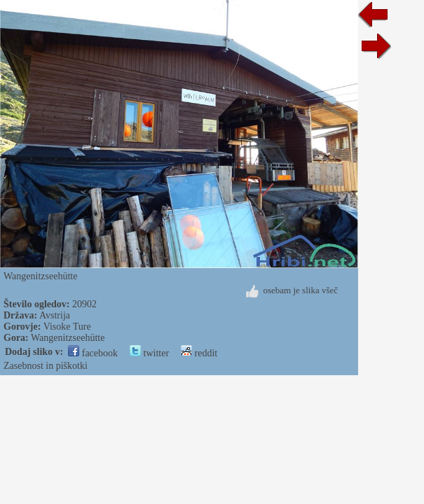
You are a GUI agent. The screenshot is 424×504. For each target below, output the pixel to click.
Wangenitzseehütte (68, 338)
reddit (199, 353)
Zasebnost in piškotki (46, 366)
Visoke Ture (67, 327)
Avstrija (55, 315)
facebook (93, 353)
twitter (149, 353)
